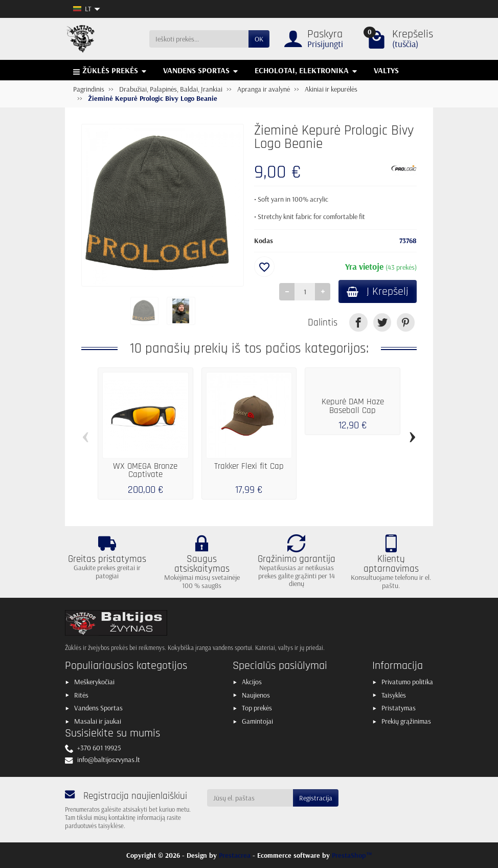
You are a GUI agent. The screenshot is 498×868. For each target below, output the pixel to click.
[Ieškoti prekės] (199, 39)
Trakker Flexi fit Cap (249, 466)
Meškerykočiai (94, 682)
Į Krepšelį (378, 291)
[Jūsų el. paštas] (250, 798)
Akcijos (252, 682)
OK (259, 39)
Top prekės (257, 708)
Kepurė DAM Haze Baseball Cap (353, 406)
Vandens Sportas (98, 708)
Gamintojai (257, 721)
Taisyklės (394, 695)
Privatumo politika (407, 682)
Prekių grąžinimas (406, 721)
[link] (358, 322)
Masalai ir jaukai (98, 721)
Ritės (81, 695)
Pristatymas (399, 708)
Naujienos (256, 695)
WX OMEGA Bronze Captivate (145, 471)
